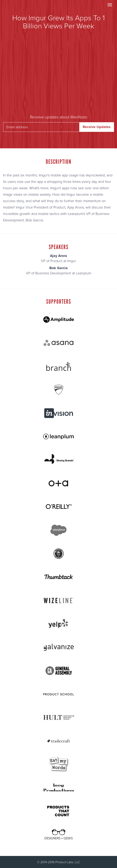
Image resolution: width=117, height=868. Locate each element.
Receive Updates (97, 127)
